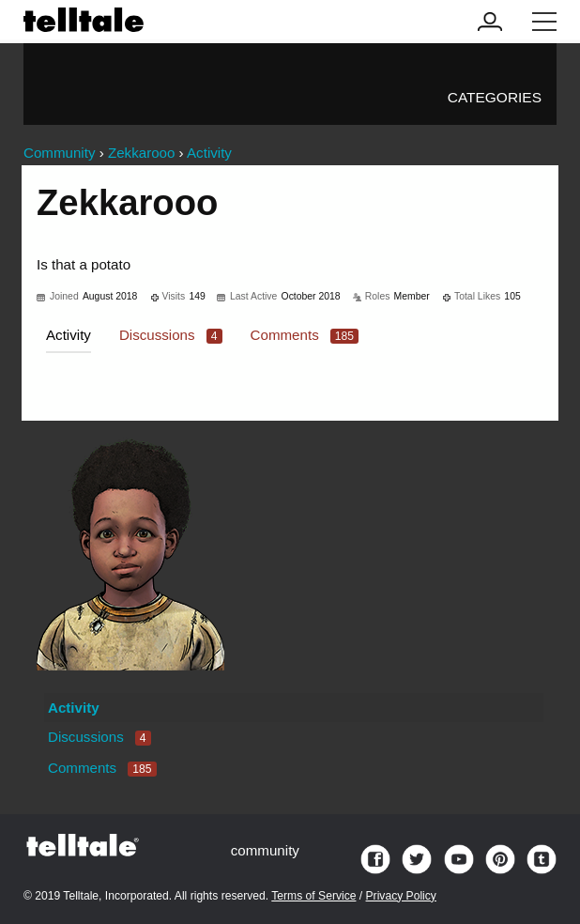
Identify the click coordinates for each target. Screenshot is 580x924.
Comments (305, 335)
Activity (69, 335)
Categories (495, 97)
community (265, 850)
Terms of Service (313, 896)
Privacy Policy (401, 896)
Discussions (171, 335)
